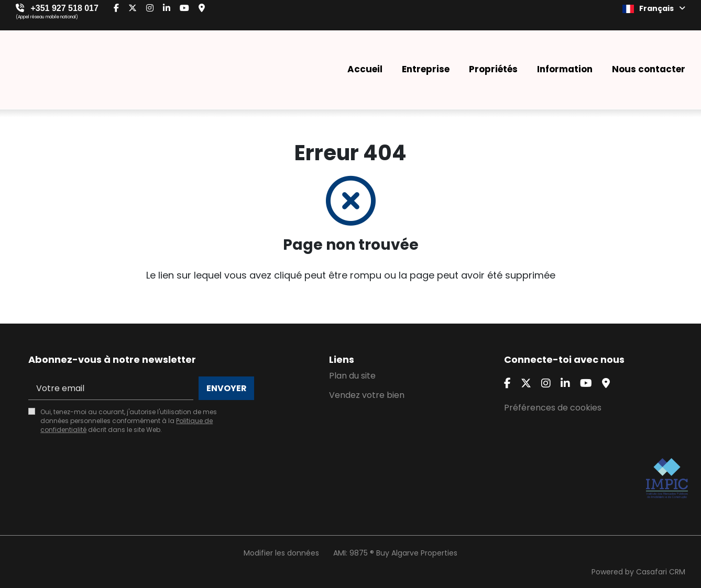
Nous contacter (649, 69)
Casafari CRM (661, 572)
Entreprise (426, 69)
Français (654, 8)
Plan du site (352, 376)
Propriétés (493, 69)
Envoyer (227, 388)
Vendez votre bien (367, 395)
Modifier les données (281, 553)
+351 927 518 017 (64, 8)
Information (565, 69)
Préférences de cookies (553, 408)
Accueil (365, 69)
